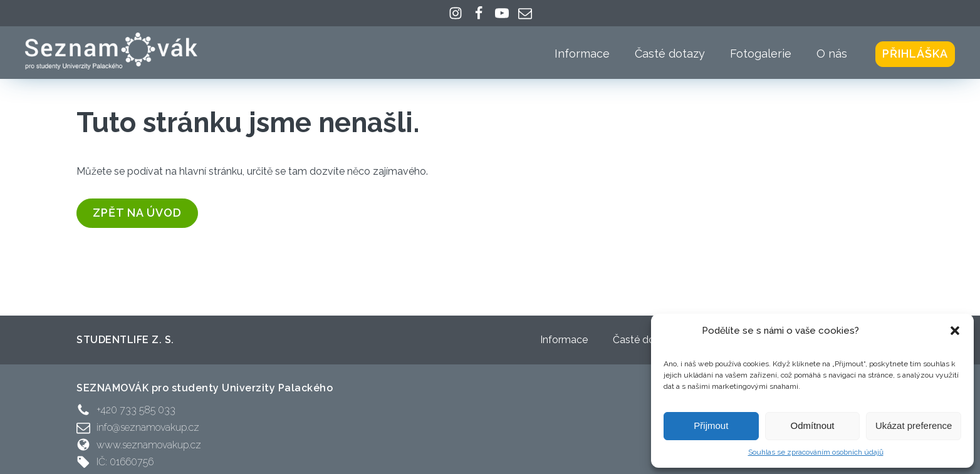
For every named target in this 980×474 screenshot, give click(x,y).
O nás (832, 54)
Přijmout (711, 425)
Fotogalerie (761, 54)
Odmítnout (812, 425)
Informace (582, 54)
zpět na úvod (137, 213)
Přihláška (915, 54)
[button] (955, 331)
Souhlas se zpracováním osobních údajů (816, 452)
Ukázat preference (914, 425)
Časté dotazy (670, 54)
